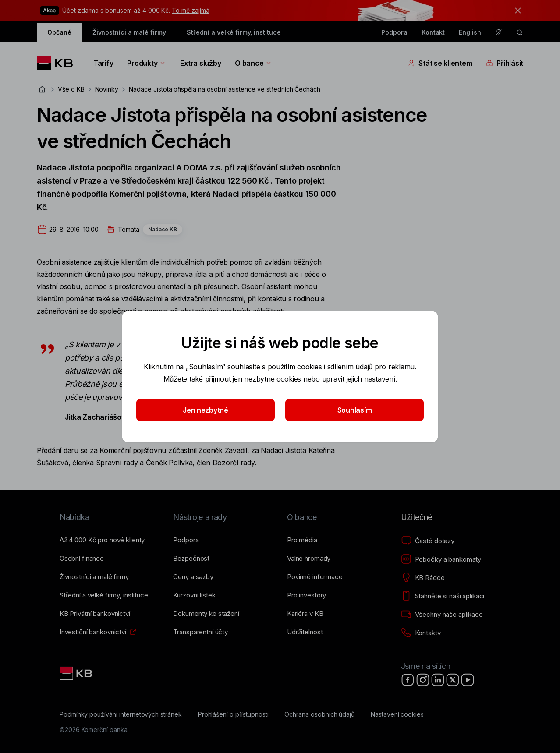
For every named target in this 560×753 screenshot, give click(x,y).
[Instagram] (423, 680)
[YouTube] (468, 680)
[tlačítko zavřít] (516, 11)
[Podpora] (186, 540)
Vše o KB (71, 89)
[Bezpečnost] (191, 559)
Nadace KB (163, 229)
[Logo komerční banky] (58, 63)
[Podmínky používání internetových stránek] (121, 714)
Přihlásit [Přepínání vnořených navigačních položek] (505, 63)
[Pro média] (302, 540)
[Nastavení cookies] (397, 714)
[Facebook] (408, 680)
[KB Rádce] (423, 578)
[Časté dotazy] (428, 541)
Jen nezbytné (206, 410)
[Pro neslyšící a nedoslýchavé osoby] (499, 32)
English (470, 32)
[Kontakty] (421, 633)
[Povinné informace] (315, 577)
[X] (453, 680)
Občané (59, 32)
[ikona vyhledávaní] (520, 32)
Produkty (147, 63)
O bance (253, 63)
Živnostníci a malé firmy (129, 32)
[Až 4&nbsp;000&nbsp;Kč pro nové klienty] (102, 540)
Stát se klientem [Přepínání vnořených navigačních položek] (440, 63)
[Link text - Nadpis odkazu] (77, 673)
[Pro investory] (307, 595)
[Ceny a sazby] (193, 577)
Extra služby (200, 63)
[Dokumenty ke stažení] (206, 614)
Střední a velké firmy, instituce (234, 32)
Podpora (394, 32)
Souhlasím (355, 410)
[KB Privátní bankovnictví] (95, 614)
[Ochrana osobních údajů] (319, 714)
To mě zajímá (190, 10)
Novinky (107, 89)
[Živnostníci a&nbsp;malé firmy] (94, 577)
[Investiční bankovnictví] (93, 632)
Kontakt (433, 32)
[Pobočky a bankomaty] (441, 559)
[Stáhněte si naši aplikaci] (443, 596)
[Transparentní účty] (200, 632)
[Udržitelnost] (305, 632)
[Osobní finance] (82, 559)
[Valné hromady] (309, 559)
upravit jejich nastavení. (360, 379)
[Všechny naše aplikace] (442, 615)
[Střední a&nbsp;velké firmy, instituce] (104, 595)
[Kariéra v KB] (305, 614)
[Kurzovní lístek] (194, 595)
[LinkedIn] (438, 680)
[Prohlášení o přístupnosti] (233, 714)
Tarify (103, 63)
